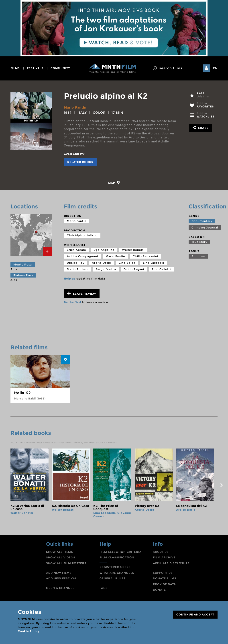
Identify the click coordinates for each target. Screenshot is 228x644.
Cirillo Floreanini (145, 256)
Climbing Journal (205, 227)
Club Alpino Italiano (82, 235)
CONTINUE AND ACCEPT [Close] (195, 614)
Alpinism (198, 256)
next (222, 485)
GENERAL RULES (113, 578)
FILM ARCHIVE (164, 557)
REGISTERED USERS (115, 567)
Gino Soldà (127, 263)
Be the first (73, 302)
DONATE (159, 590)
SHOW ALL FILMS (60, 552)
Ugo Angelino (104, 250)
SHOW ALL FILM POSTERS (66, 563)
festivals (35, 68)
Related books (80, 162)
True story (199, 242)
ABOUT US (161, 552)
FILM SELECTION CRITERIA (121, 552)
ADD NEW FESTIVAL (61, 578)
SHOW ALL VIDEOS (61, 557)
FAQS (104, 588)
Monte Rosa (23, 264)
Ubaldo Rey (76, 263)
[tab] (114, 183)
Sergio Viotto (106, 269)
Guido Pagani (134, 269)
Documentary (202, 221)
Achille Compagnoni (82, 256)
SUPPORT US (163, 573)
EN (215, 68)
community (60, 68)
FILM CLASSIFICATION (117, 557)
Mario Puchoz (77, 269)
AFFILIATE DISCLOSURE (171, 563)
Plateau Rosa (23, 275)
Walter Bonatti (133, 250)
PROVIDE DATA (164, 584)
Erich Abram (76, 250)
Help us (70, 279)
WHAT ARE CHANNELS (117, 573)
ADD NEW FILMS (59, 573)
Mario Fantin (75, 107)
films (15, 68)
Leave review (82, 293)
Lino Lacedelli (154, 263)
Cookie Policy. (29, 631)
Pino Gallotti (161, 269)
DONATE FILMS (165, 578)
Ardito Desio (102, 263)
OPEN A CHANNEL (60, 588)
